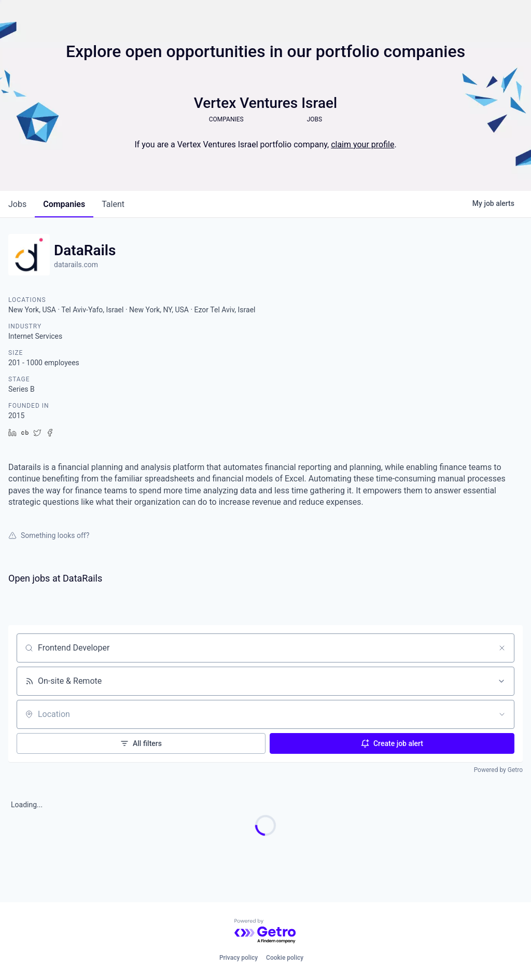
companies (64, 204)
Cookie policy (285, 958)
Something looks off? (49, 535)
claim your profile (362, 144)
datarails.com (76, 265)
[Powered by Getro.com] (265, 931)
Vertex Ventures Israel (265, 103)
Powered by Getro (498, 770)
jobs (17, 204)
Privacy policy (239, 958)
